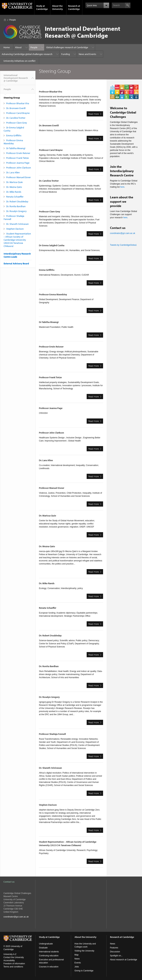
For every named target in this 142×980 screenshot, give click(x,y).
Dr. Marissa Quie (14, 182)
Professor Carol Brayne (18, 113)
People (13, 20)
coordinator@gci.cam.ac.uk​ (123, 233)
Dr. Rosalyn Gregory (16, 211)
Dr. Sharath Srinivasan (17, 224)
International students (49, 952)
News (77, 959)
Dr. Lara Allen (13, 172)
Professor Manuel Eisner (19, 177)
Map (77, 955)
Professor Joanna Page (18, 163)
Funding (66, 54)
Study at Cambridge (42, 7)
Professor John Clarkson (19, 168)
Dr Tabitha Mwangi (16, 148)
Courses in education (49, 967)
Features (114, 948)
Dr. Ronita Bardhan (16, 206)
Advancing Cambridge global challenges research (27, 54)
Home (5, 20)
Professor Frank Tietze (17, 158)
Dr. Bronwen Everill (16, 108)
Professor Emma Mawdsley (13, 142)
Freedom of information (14, 964)
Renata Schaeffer (15, 197)
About (18, 47)
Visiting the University (84, 951)
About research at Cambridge (124, 960)
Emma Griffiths (14, 135)
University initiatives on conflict (19, 61)
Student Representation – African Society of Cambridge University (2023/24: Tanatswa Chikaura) (17, 240)
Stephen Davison (15, 229)
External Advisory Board (16, 263)
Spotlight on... (116, 956)
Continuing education (49, 956)
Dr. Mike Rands (14, 192)
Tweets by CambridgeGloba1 (123, 245)
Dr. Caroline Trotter (16, 118)
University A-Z (10, 954)
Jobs (77, 967)
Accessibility (9, 960)
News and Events (87, 54)
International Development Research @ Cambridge (16, 79)
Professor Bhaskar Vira (18, 103)
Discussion (115, 952)
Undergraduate (46, 944)
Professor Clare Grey (17, 123)
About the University (57, 7)
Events (78, 963)
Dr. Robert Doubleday (17, 201)
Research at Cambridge (74, 7)
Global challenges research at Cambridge (67, 47)
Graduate (43, 948)
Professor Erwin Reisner (18, 153)
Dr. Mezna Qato (14, 187)
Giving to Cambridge (84, 971)
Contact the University (14, 957)
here (122, 187)
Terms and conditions (13, 967)
